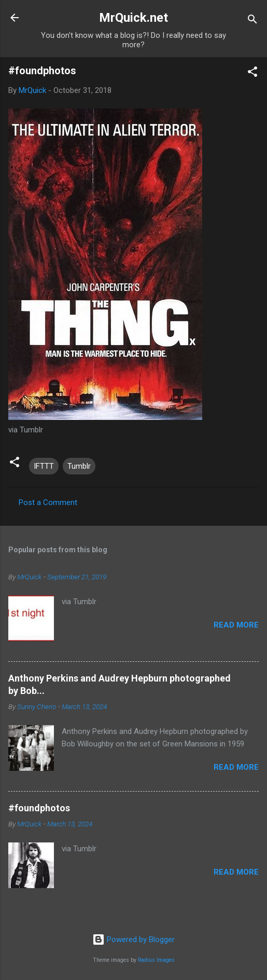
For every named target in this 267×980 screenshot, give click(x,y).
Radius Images (156, 960)
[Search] (252, 21)
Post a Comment (48, 502)
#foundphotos (39, 808)
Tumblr (79, 466)
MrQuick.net (133, 18)
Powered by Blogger (133, 940)
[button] (252, 73)
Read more (236, 625)
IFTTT (44, 466)
